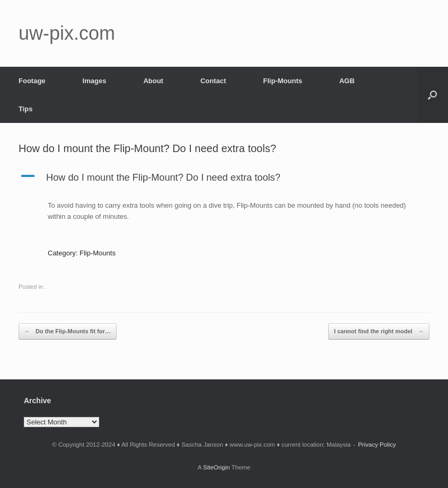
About (153, 81)
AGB (347, 81)
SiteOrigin (217, 467)
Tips (26, 109)
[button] (432, 95)
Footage (32, 81)
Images (95, 81)
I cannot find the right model (379, 331)
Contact (213, 81)
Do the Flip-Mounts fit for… (68, 331)
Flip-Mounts (283, 81)
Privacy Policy (377, 445)
